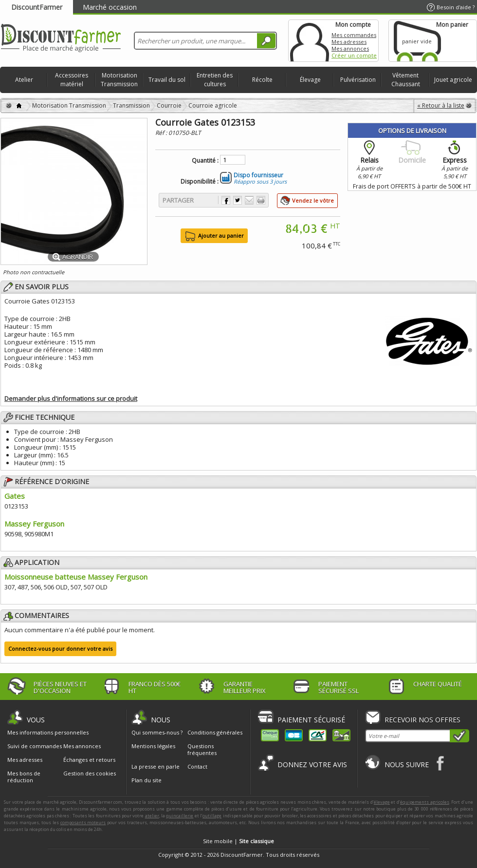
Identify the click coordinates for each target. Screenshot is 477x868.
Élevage (310, 80)
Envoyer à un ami (249, 200)
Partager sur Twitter (238, 200)
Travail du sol (167, 80)
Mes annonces (350, 48)
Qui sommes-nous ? (157, 732)
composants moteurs (83, 822)
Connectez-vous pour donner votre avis (60, 649)
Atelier (24, 80)
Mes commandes (354, 35)
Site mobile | (238, 841)
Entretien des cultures (215, 80)
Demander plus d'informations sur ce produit (71, 398)
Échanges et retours (89, 760)
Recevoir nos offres (422, 720)
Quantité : (205, 161)
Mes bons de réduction (24, 777)
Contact (197, 766)
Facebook (441, 763)
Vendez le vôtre (313, 200)
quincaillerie (180, 816)
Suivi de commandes (35, 746)
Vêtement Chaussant (406, 80)
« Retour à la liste (441, 105)
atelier (152, 816)
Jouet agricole (453, 80)
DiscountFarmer (37, 7)
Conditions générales (215, 732)
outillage (212, 816)
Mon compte (310, 41)
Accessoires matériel (72, 80)
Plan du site (147, 780)
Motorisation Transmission (119, 80)
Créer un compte (354, 55)
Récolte (262, 80)
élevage (382, 802)
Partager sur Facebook (226, 200)
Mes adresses (349, 42)
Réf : (162, 133)
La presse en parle (156, 766)
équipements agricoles (425, 802)
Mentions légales (153, 746)
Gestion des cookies (90, 774)
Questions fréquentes (202, 749)
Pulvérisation (358, 80)
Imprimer (261, 200)
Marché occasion (110, 7)
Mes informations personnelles (48, 733)
